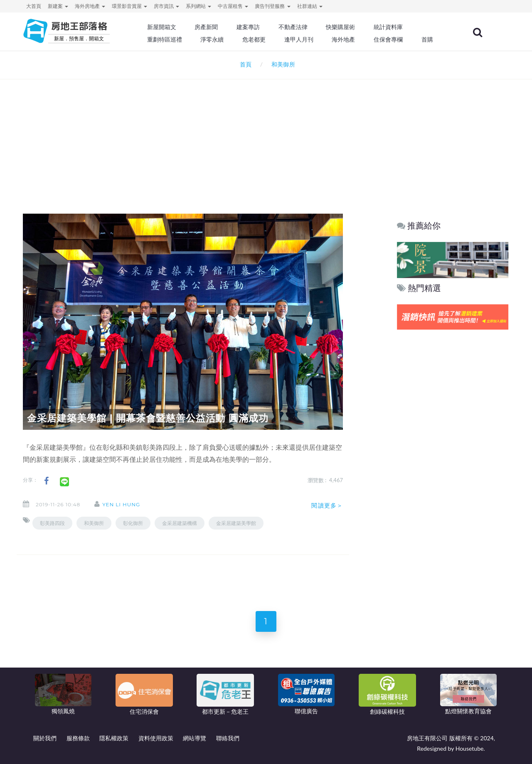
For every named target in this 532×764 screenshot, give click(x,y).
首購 (427, 39)
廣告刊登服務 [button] (272, 6)
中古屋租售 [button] (233, 6)
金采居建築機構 (180, 523)
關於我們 (45, 738)
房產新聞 (206, 27)
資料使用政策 (156, 738)
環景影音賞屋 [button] (129, 6)
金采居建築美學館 (236, 523)
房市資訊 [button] (166, 6)
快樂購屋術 (340, 27)
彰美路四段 (52, 523)
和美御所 (94, 523)
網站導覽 (195, 738)
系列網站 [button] (198, 6)
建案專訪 (248, 27)
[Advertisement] (266, 136)
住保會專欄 (388, 39)
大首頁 (34, 6)
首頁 (244, 64)
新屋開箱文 (162, 27)
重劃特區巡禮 (165, 39)
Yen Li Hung (121, 504)
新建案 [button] (58, 6)
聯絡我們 (228, 738)
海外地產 (343, 39)
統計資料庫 (388, 27)
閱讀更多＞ (327, 505)
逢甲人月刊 (299, 39)
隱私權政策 (114, 738)
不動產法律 (293, 27)
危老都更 (254, 39)
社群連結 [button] (310, 6)
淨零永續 (212, 39)
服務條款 (78, 738)
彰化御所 (133, 523)
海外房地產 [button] (90, 6)
